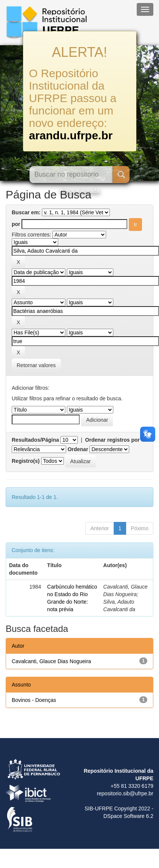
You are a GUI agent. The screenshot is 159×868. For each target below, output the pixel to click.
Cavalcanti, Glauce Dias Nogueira (51, 661)
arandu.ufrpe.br (71, 135)
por (16, 224)
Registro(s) (26, 461)
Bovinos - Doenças (34, 700)
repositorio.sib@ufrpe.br (125, 793)
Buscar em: (26, 212)
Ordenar (78, 449)
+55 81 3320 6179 (132, 786)
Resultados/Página (35, 440)
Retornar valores (36, 365)
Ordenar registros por (112, 440)
